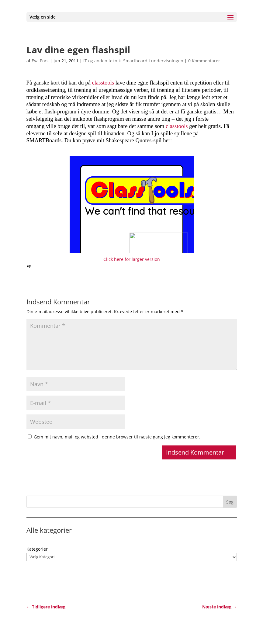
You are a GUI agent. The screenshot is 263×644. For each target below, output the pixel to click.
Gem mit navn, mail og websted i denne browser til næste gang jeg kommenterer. (117, 437)
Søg (230, 502)
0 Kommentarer (204, 61)
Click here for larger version (132, 259)
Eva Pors (40, 61)
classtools (103, 83)
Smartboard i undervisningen (153, 61)
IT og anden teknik (102, 61)
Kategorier (37, 549)
